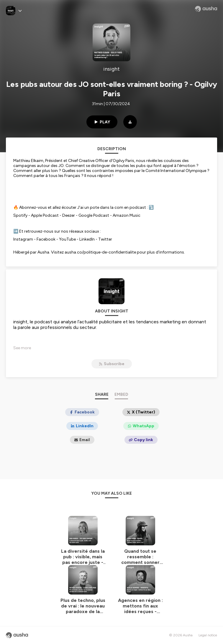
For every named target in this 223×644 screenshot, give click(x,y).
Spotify (20, 215)
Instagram (23, 239)
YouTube (67, 239)
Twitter (105, 239)
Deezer (69, 215)
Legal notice (208, 635)
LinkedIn (87, 239)
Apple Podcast (45, 215)
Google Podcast (94, 215)
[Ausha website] (206, 9)
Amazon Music (127, 215)
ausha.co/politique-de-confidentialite (100, 252)
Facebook (46, 239)
